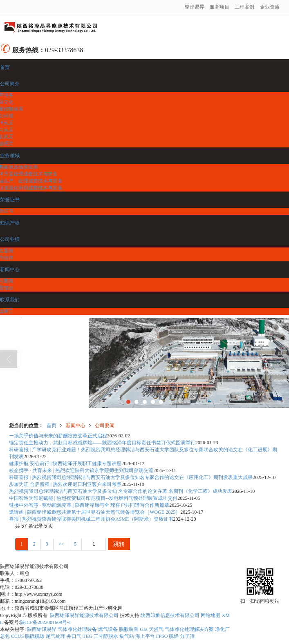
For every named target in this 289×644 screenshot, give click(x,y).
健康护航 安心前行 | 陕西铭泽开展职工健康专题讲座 (65, 464)
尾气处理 (56, 636)
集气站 (127, 636)
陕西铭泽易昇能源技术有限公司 (84, 615)
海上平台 (145, 636)
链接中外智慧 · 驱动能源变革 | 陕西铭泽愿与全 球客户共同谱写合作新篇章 (89, 505)
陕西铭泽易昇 (42, 629)
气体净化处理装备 (77, 629)
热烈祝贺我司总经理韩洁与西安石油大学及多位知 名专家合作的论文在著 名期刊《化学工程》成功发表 (121, 491)
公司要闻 (105, 426)
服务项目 (220, 7)
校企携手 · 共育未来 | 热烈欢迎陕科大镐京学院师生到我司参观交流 (81, 470)
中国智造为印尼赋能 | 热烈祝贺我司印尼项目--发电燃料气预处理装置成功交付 (93, 498)
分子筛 (187, 636)
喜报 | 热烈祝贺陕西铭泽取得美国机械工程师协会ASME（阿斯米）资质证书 (91, 519)
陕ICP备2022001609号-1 (46, 622)
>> (61, 544)
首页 (52, 426)
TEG (87, 636)
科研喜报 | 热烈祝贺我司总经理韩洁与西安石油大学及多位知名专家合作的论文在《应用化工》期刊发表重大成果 (131, 477)
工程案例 (244, 7)
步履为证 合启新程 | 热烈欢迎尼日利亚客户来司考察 (65, 484)
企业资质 (270, 7)
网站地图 (211, 615)
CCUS (17, 636)
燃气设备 (108, 629)
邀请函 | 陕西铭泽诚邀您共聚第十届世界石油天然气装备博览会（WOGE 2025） (95, 512)
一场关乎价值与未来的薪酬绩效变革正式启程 (58, 436)
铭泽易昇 (195, 7)
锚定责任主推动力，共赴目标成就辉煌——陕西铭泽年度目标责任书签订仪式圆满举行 (102, 443)
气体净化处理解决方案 (189, 629)
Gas (144, 629)
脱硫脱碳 (35, 636)
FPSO (162, 636)
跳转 (119, 544)
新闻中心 (76, 426)
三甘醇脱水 (106, 636)
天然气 (156, 629)
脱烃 (174, 636)
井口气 (74, 636)
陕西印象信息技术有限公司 (170, 615)
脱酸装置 (129, 629)
